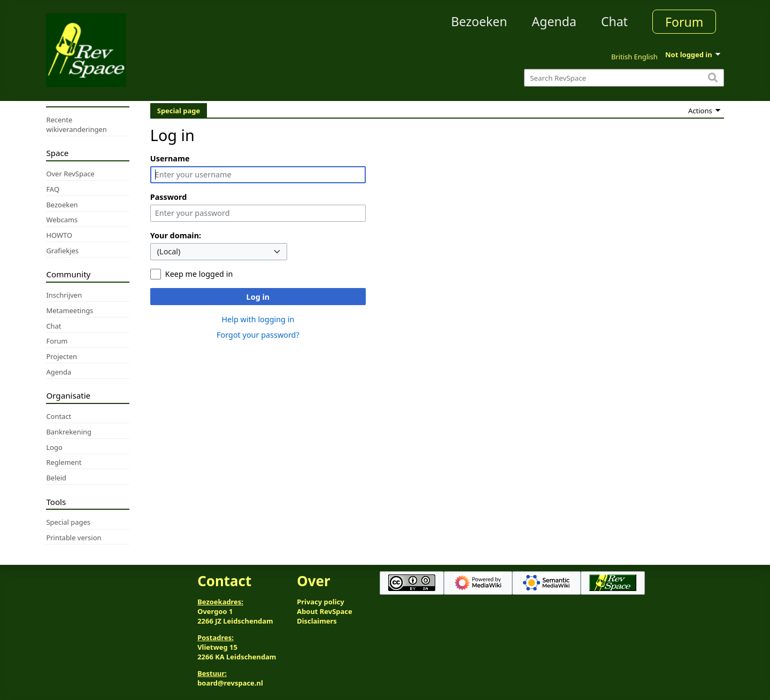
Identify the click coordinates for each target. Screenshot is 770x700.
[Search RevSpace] (624, 78)
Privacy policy (320, 602)
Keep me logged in (199, 274)
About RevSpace (325, 611)
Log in (258, 297)
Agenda (554, 21)
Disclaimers (317, 621)
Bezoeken (479, 21)
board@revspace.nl (230, 683)
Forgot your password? (258, 335)
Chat (614, 21)
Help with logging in (258, 319)
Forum (684, 22)
